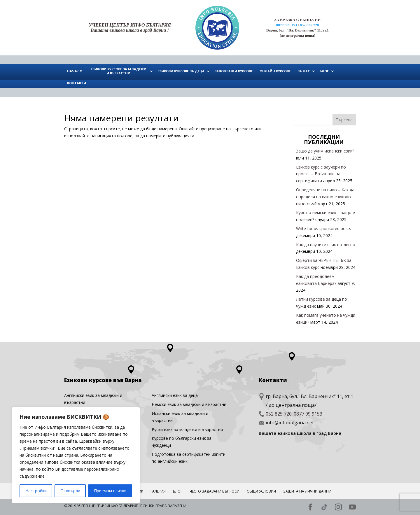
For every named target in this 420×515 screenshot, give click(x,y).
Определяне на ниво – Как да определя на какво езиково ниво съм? (325, 197)
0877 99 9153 (308, 414)
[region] (76, 455)
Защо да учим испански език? (325, 151)
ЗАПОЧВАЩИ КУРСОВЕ (233, 71)
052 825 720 (309, 25)
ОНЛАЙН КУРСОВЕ (275, 71)
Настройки (36, 491)
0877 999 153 (287, 25)
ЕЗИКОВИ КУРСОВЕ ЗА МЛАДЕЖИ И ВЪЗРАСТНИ (119, 71)
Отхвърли (70, 491)
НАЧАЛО (75, 71)
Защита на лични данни (307, 491)
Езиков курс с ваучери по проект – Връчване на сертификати (321, 174)
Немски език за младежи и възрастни (189, 404)
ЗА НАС (304, 71)
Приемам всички (110, 491)
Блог (178, 491)
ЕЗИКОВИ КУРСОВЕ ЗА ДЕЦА (181, 71)
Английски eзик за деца (175, 395)
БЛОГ (324, 71)
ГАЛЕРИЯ (158, 491)
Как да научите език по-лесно (326, 245)
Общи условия (261, 491)
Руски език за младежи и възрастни (187, 429)
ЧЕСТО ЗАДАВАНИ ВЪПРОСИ (215, 491)
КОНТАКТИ (77, 83)
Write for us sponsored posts (324, 228)
